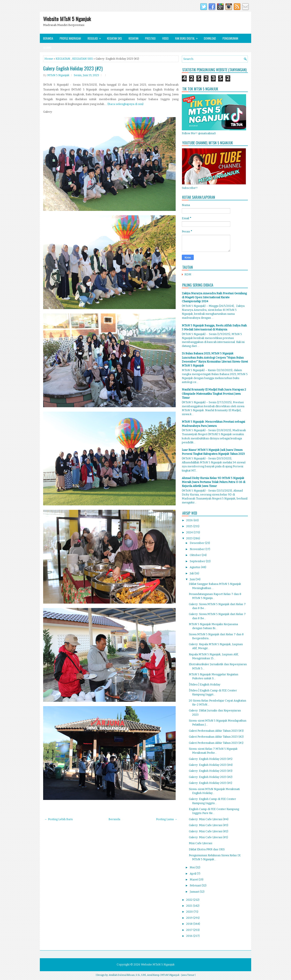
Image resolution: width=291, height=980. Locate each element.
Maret (194, 880)
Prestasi (150, 38)
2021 (190, 906)
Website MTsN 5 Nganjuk (67, 19)
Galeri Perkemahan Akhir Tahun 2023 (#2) (216, 737)
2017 (190, 930)
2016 (190, 936)
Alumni (47, 48)
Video (165, 38)
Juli (192, 573)
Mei (193, 867)
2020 (190, 912)
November (198, 549)
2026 (190, 520)
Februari (196, 885)
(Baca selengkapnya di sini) (125, 104)
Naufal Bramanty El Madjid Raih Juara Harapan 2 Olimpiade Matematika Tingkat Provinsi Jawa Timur (214, 393)
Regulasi (96, 37)
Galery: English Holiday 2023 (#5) (211, 759)
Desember (197, 543)
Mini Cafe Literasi (201, 843)
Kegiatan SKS (114, 38)
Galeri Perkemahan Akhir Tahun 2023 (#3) (216, 731)
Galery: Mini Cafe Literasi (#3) (209, 825)
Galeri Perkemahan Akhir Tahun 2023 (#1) (216, 743)
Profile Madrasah (70, 38)
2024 (190, 532)
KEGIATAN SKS (83, 59)
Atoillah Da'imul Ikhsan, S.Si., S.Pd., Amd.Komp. (134, 975)
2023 (190, 538)
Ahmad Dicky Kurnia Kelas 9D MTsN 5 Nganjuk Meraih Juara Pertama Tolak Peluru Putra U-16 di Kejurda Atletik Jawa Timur (214, 482)
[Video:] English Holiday (205, 684)
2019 (190, 918)
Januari (195, 892)
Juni (193, 579)
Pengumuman (230, 38)
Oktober (196, 555)
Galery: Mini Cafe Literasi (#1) (208, 837)
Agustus (195, 567)
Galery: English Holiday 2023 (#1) (211, 783)
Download (210, 38)
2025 (190, 526)
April (193, 874)
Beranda (48, 38)
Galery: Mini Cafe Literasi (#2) (209, 831)
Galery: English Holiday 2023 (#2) (73, 68)
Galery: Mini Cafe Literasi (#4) (209, 819)
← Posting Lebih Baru (59, 819)
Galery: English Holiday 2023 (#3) (211, 771)
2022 (190, 900)
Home (49, 59)
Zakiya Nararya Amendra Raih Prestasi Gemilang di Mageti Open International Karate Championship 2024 (214, 297)
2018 (190, 924)
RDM (188, 274)
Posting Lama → (167, 819)
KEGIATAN (63, 59)
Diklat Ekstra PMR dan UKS (207, 849)
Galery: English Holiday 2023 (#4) (211, 765)
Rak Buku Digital (188, 37)
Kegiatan (134, 38)
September (198, 561)
